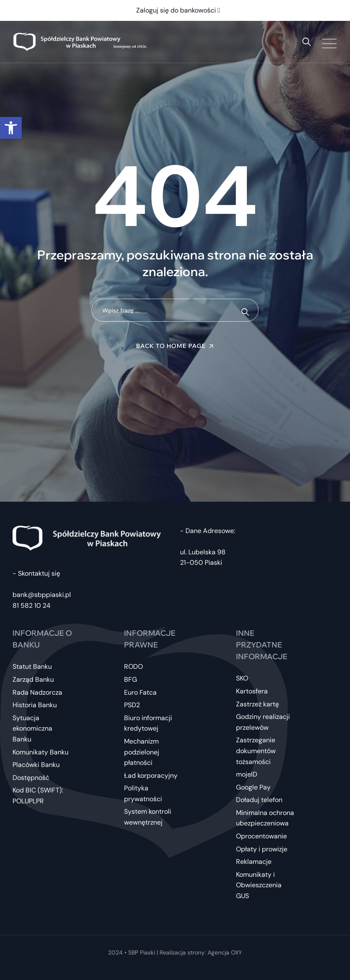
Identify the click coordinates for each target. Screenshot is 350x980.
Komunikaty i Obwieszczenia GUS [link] (259, 885)
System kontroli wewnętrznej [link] (148, 817)
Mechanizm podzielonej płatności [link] (142, 752)
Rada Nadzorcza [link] (37, 692)
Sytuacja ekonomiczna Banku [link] (32, 729)
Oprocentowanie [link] (261, 836)
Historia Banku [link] (35, 705)
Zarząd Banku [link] (33, 679)
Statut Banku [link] (32, 666)
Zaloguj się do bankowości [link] (178, 10)
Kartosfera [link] (252, 691)
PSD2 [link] (132, 705)
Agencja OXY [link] (225, 952)
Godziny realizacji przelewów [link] (263, 722)
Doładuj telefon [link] (259, 800)
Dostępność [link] (31, 778)
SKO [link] (242, 678)
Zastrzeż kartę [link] (257, 704)
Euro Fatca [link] (140, 692)
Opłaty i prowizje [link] (262, 849)
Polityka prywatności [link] (143, 793)
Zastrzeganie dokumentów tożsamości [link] (256, 751)
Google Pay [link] (253, 787)
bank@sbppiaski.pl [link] (42, 595)
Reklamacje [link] (254, 862)
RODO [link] (133, 666)
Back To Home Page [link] (171, 346)
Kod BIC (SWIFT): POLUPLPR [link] (38, 796)
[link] (11, 128)
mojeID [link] (247, 774)
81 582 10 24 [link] (32, 606)
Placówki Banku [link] (36, 765)
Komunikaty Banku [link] (41, 752)
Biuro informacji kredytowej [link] (148, 723)
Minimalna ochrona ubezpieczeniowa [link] (265, 818)
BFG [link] (131, 679)
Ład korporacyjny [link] (151, 776)
